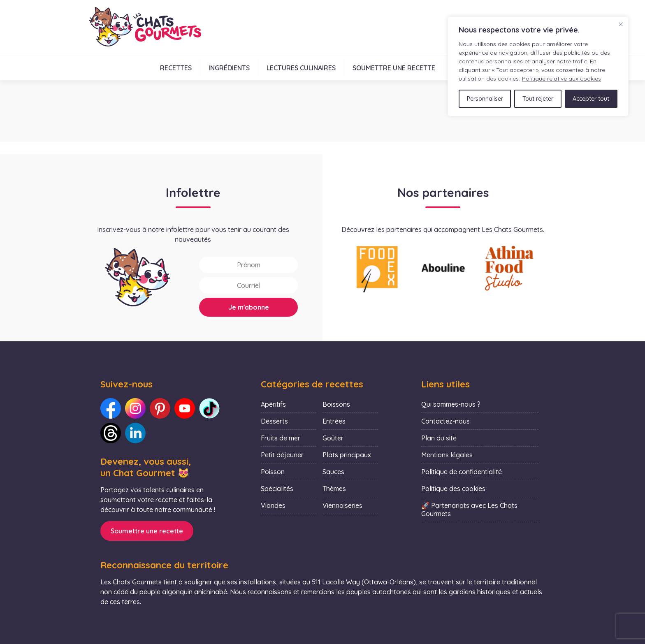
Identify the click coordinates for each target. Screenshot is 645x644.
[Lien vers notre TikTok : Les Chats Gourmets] (209, 408)
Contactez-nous (445, 421)
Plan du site (439, 438)
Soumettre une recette (394, 68)
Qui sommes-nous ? (451, 404)
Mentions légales (447, 455)
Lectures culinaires (301, 68)
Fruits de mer (281, 438)
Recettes (176, 68)
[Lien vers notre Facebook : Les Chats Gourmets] (111, 408)
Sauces (333, 472)
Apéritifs (273, 404)
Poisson (273, 472)
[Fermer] (621, 24)
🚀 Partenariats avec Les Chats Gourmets (469, 510)
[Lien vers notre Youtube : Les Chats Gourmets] (185, 408)
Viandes (273, 505)
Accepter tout (591, 99)
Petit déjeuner (282, 455)
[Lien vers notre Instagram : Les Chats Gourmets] (135, 408)
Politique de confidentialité (462, 472)
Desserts (274, 421)
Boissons (336, 404)
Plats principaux (347, 455)
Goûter (333, 438)
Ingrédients (229, 68)
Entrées (334, 421)
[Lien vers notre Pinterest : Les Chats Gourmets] (160, 408)
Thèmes (334, 489)
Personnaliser (485, 99)
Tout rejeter (538, 99)
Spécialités (277, 489)
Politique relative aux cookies (561, 79)
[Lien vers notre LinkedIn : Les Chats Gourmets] (135, 433)
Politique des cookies (453, 489)
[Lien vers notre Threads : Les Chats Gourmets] (111, 433)
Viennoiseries (342, 505)
